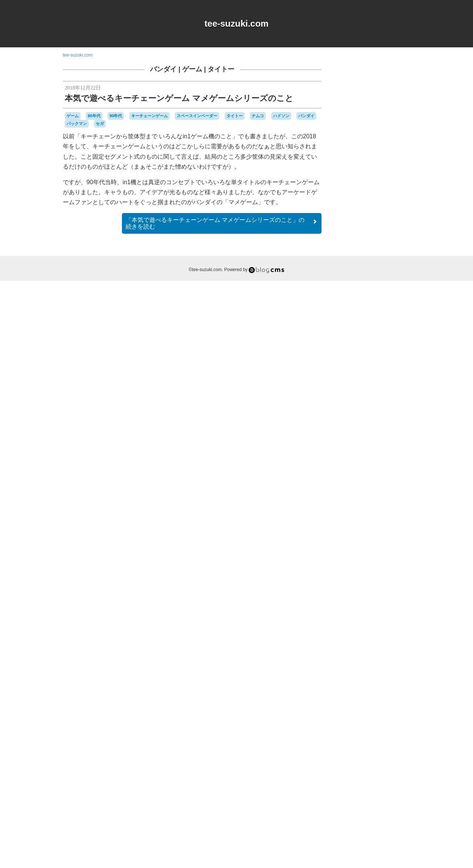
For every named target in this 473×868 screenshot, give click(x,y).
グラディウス (365, 631)
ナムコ (258, 116)
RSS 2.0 (348, 822)
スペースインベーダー (197, 116)
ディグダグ (364, 699)
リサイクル (380, 753)
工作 (394, 766)
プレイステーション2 (369, 747)
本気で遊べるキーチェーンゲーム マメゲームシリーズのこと (179, 98)
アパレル (365, 608)
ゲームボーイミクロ (372, 661)
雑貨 (388, 780)
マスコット (353, 753)
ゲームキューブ (392, 638)
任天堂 (400, 759)
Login (370, 822)
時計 (388, 773)
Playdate (359, 602)
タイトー (221, 69)
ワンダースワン (371, 760)
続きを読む (222, 223)
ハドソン (281, 116)
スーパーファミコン (379, 685)
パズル (366, 733)
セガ (100, 124)
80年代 (94, 116)
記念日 (371, 780)
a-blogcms (394, 588)
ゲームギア (353, 644)
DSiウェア (350, 595)
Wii (399, 602)
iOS (366, 595)
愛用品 (361, 773)
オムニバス (388, 609)
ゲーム (192, 69)
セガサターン (361, 692)
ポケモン (401, 747)
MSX (377, 595)
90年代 (116, 116)
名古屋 (360, 767)
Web (389, 602)
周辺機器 (377, 767)
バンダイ (163, 69)
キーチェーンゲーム (149, 116)
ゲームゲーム (381, 645)
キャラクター (383, 615)
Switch (376, 602)
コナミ (391, 665)
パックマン (77, 124)
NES (389, 595)
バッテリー (357, 726)
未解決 (402, 774)
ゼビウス (385, 692)
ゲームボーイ (385, 651)
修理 (346, 766)
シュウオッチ (388, 671)
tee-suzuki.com (236, 23)
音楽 (400, 780)
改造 (377, 773)
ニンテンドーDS (356, 713)
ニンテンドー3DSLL (386, 706)
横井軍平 (350, 780)
